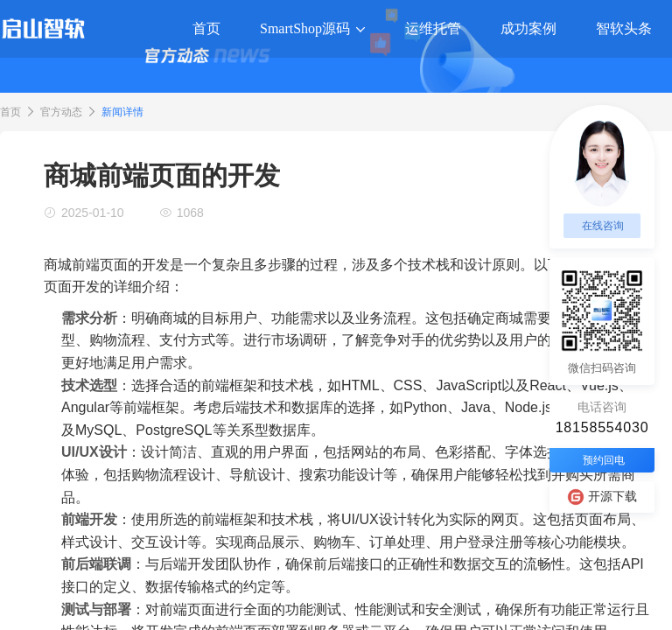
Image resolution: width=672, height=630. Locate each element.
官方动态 (61, 112)
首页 (10, 112)
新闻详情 (122, 112)
